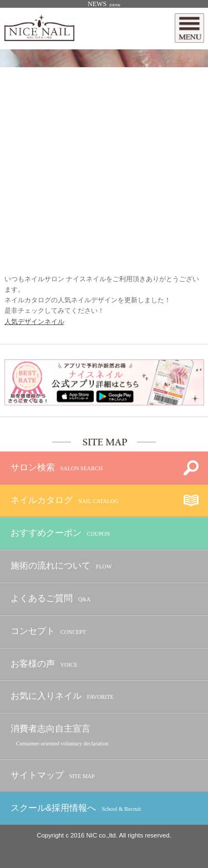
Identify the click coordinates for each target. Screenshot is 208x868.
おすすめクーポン (60, 533)
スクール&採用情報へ (76, 808)
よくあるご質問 (51, 599)
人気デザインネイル (34, 322)
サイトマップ (53, 776)
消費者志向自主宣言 (60, 736)
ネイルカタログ (65, 501)
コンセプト (48, 631)
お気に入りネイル (62, 696)
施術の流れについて (61, 566)
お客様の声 (44, 664)
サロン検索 (57, 468)
